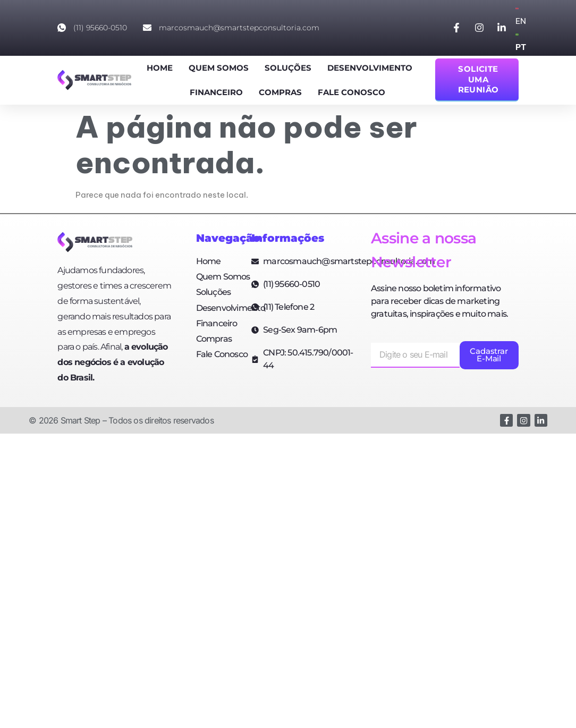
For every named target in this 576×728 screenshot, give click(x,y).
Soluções (288, 68)
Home (160, 68)
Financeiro (216, 92)
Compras (280, 92)
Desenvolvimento (370, 68)
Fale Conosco (351, 92)
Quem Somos (219, 68)
